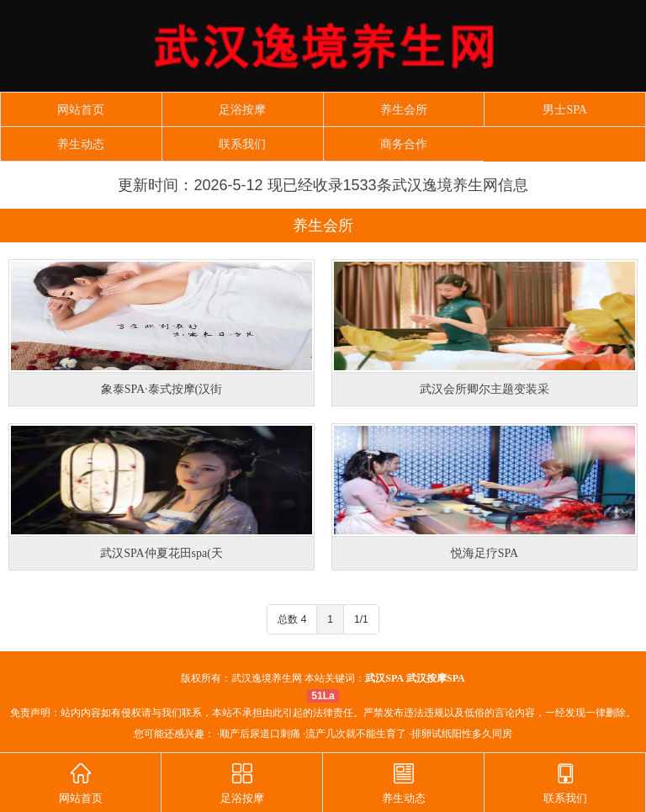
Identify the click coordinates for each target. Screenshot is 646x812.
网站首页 (81, 110)
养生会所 (404, 110)
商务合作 (404, 144)
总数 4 (292, 619)
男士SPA (564, 110)
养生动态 (81, 144)
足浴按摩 (242, 110)
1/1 (361, 619)
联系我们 (242, 144)
